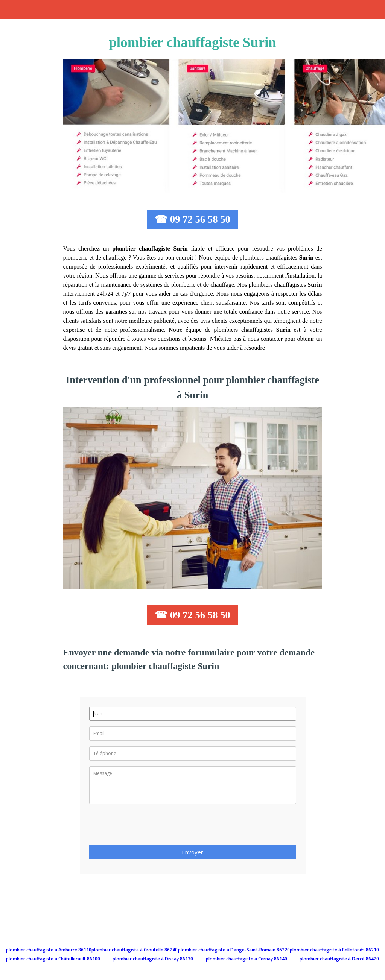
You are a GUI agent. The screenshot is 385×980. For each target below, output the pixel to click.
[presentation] (146, 827)
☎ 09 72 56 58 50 (192, 219)
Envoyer (192, 852)
